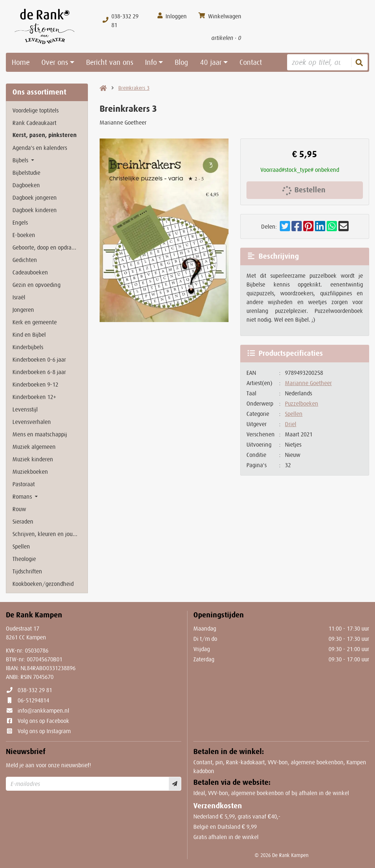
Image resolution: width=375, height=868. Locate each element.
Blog (181, 62)
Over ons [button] (55, 62)
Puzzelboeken (302, 403)
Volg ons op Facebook (43, 721)
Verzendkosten (218, 806)
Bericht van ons (110, 62)
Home (21, 62)
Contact (251, 62)
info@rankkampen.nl (43, 710)
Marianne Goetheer (308, 383)
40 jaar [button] (211, 62)
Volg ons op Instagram (44, 731)
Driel (291, 424)
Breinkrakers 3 (134, 88)
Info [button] (151, 62)
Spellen (294, 414)
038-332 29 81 (35, 690)
